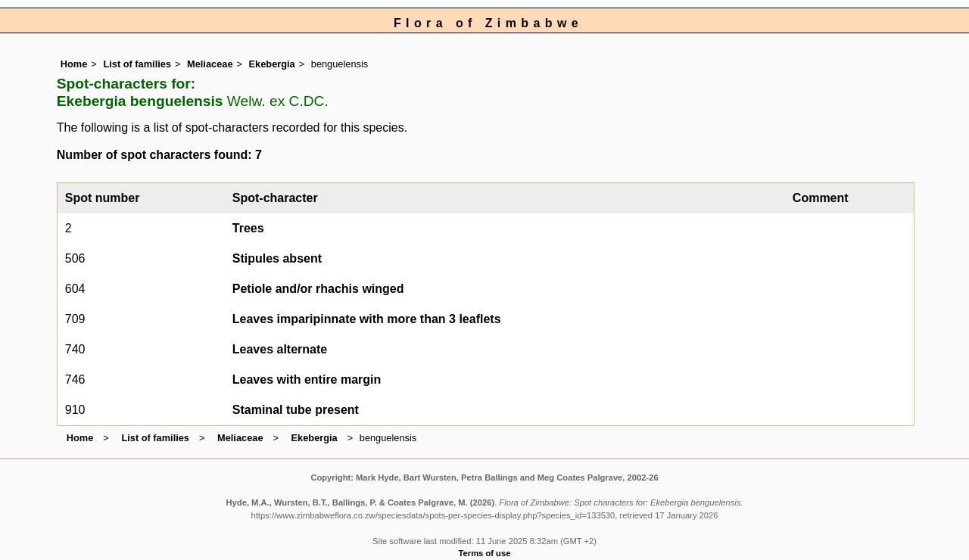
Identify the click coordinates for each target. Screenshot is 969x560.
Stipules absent (277, 258)
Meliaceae (210, 64)
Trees (248, 228)
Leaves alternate (280, 349)
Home (74, 64)
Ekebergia (272, 64)
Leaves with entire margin (307, 380)
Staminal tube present (296, 410)
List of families (137, 64)
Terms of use (485, 553)
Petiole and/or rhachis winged (318, 289)
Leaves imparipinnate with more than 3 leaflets (367, 319)
